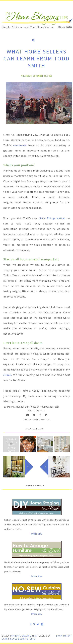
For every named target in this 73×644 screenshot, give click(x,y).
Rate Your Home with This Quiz (45, 444)
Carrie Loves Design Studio (18, 639)
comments (20, 145)
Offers (36, 419)
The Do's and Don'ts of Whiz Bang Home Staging (62, 447)
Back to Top (64, 636)
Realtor (45, 419)
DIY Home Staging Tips (24, 636)
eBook (7, 375)
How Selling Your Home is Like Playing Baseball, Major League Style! (28, 453)
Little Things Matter (52, 218)
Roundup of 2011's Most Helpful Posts (11, 445)
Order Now (36, 534)
